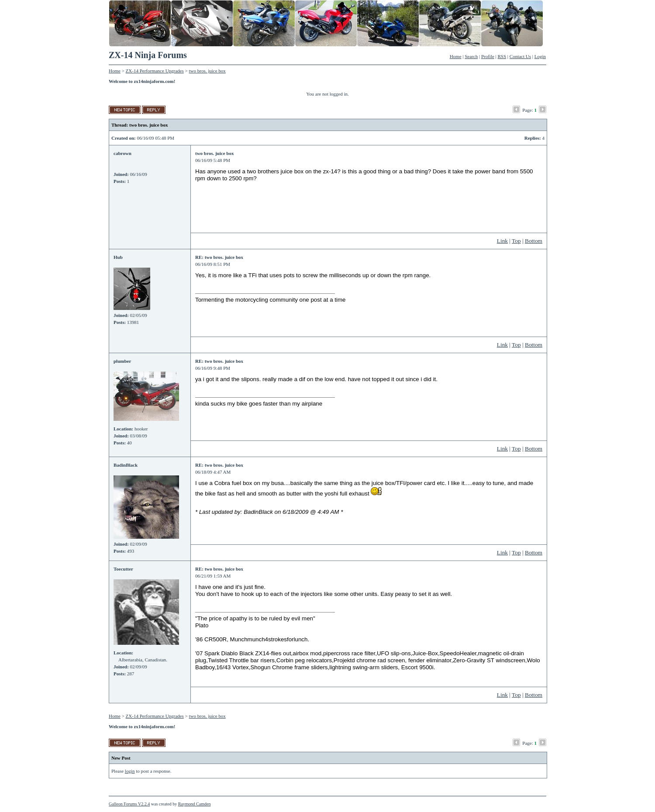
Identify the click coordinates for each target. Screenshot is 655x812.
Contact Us (520, 56)
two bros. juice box (207, 71)
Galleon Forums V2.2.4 (129, 804)
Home (456, 56)
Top (516, 241)
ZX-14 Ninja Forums (148, 55)
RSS (502, 56)
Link (502, 241)
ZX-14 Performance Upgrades (155, 71)
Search (471, 56)
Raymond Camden (195, 804)
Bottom (534, 241)
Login (540, 56)
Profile (488, 56)
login (130, 771)
